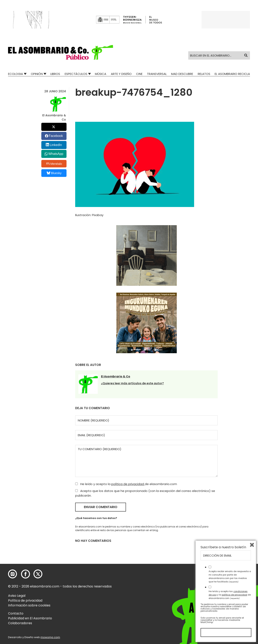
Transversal (157, 74)
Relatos (204, 74)
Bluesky (54, 173)
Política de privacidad (25, 600)
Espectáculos (76, 74)
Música (101, 74)
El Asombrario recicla (232, 74)
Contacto (16, 613)
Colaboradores (20, 623)
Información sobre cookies (29, 605)
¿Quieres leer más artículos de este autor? (132, 383)
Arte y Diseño (121, 74)
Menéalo (54, 164)
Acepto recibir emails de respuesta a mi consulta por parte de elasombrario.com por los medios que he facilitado (230, 576)
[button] (61, 52)
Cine (139, 74)
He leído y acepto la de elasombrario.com (126, 484)
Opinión (37, 74)
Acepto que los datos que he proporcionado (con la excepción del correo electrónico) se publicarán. (145, 493)
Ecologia (16, 74)
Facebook (56, 136)
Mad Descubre (182, 74)
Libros (55, 74)
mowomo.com (50, 637)
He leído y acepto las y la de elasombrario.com (230, 595)
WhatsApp (56, 154)
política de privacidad (128, 484)
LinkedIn (56, 145)
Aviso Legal (17, 596)
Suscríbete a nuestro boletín (223, 547)
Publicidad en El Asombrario (30, 618)
